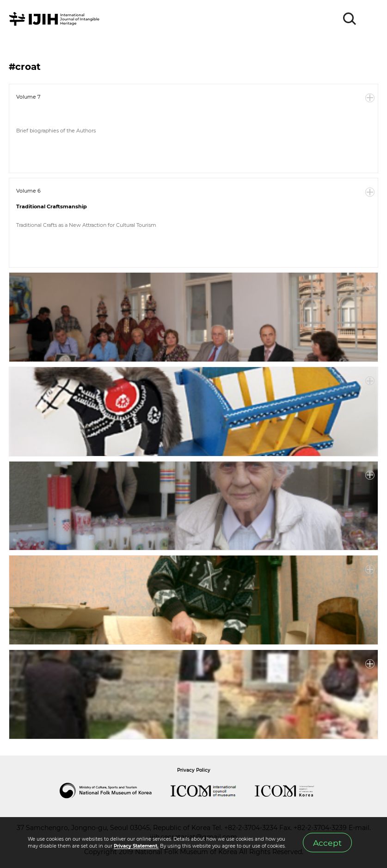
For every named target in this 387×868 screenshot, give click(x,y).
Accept (327, 843)
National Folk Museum (115, 791)
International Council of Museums (213, 791)
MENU (371, 19)
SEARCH (350, 19)
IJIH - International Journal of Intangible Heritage (56, 19)
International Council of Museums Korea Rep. (294, 791)
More (370, 98)
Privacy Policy (194, 770)
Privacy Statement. (136, 846)
